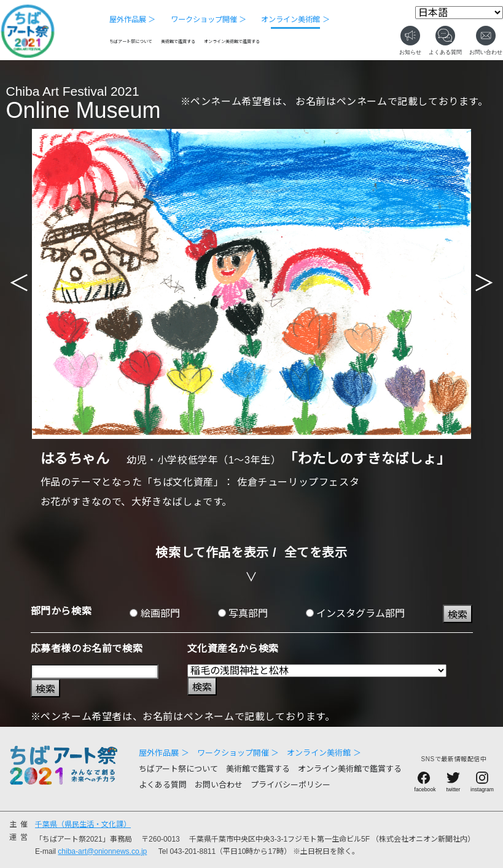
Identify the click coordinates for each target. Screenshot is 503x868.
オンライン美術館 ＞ (295, 20)
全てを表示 (316, 552)
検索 (458, 615)
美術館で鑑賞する (178, 42)
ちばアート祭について (131, 42)
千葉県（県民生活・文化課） (83, 824)
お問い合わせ (219, 785)
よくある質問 (163, 785)
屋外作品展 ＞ (132, 20)
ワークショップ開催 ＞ (209, 20)
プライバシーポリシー (290, 785)
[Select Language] (459, 13)
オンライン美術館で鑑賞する (232, 42)
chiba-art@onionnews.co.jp (102, 851)
